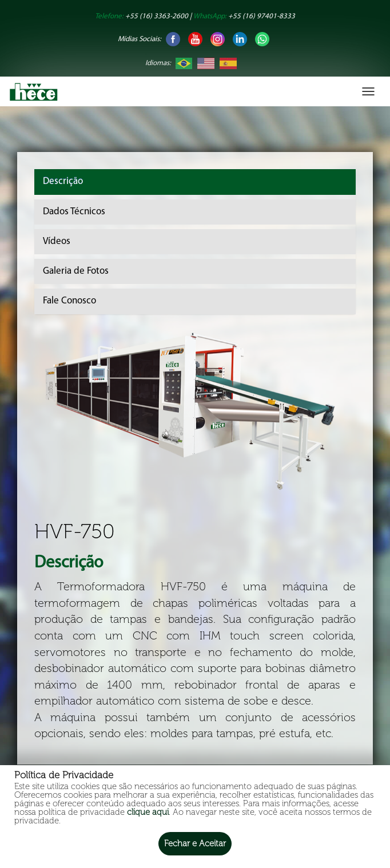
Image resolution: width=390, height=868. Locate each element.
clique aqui (148, 812)
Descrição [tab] (63, 181)
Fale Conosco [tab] (69, 301)
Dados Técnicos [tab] (74, 212)
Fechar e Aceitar (195, 843)
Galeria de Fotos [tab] (76, 271)
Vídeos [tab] (57, 241)
